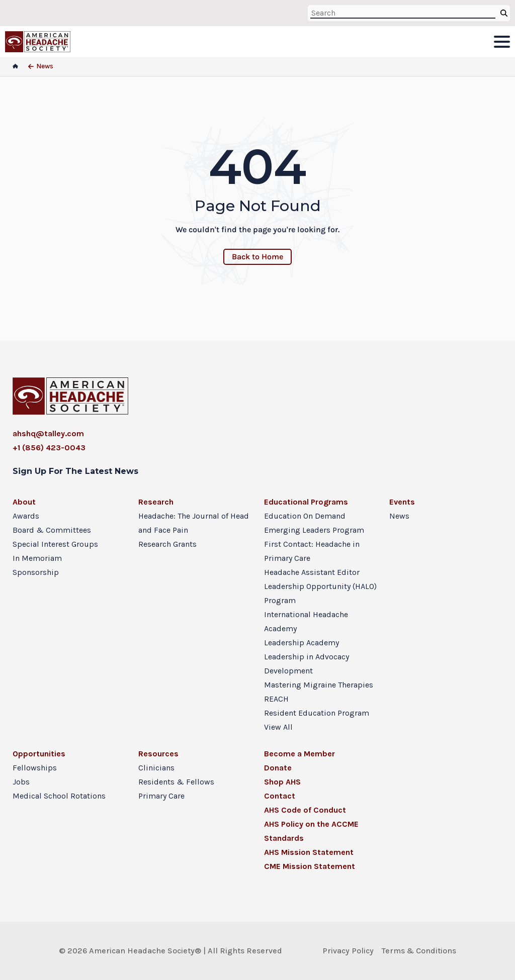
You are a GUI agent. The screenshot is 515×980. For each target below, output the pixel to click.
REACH (276, 699)
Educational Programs (306, 502)
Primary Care (161, 796)
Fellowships (35, 768)
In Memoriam (37, 558)
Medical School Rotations (59, 796)
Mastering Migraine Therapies (319, 685)
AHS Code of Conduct (305, 810)
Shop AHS (282, 782)
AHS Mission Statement (309, 852)
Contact (280, 796)
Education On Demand (305, 516)
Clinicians (156, 768)
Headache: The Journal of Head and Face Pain (194, 523)
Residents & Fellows (176, 782)
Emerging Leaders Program (314, 530)
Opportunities (39, 754)
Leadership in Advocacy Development (307, 664)
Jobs (21, 782)
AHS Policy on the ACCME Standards (311, 831)
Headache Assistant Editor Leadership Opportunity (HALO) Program (320, 586)
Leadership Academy (302, 643)
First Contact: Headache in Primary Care (312, 551)
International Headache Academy (306, 621)
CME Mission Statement (310, 866)
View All (278, 727)
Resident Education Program (317, 713)
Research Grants (167, 544)
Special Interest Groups (55, 544)
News (399, 516)
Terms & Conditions (419, 951)
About (24, 502)
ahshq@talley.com (48, 433)
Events (402, 502)
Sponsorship (36, 572)
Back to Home (257, 257)
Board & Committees (52, 530)
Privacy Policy (348, 951)
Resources (158, 754)
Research (156, 502)
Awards (26, 516)
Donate (278, 768)
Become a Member (299, 754)
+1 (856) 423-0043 (49, 448)
